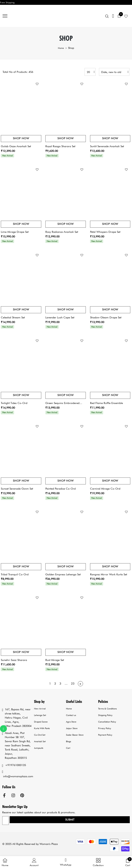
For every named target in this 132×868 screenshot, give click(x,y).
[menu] (5, 16)
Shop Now (21, 138)
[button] (66, 862)
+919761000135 (16, 765)
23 (73, 684)
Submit (70, 820)
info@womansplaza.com (18, 776)
